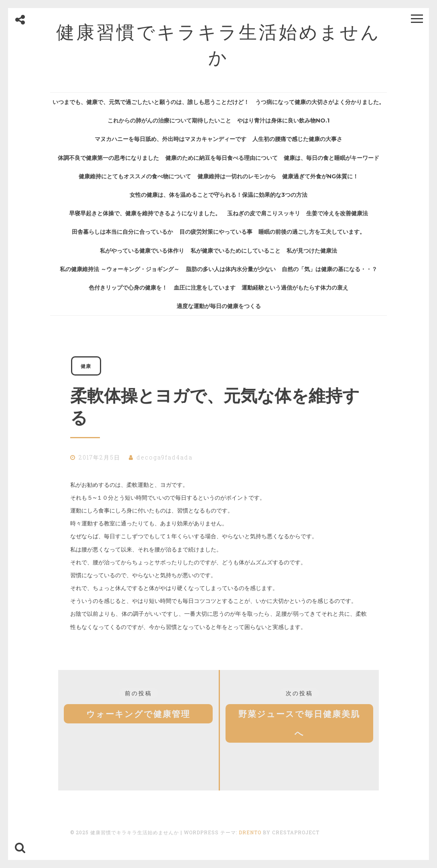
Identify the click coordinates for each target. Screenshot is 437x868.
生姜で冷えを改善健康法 (337, 213)
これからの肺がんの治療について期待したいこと (169, 120)
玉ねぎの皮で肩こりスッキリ (264, 213)
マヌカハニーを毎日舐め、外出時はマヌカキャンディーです (171, 139)
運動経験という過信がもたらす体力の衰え (295, 288)
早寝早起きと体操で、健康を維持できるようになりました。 (145, 213)
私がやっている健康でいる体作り (142, 251)
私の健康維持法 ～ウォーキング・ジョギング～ (120, 269)
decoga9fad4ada (165, 457)
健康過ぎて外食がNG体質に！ (320, 176)
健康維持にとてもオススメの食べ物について (135, 176)
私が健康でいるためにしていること (236, 251)
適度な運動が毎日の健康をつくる (219, 306)
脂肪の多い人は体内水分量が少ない (231, 269)
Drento (250, 832)
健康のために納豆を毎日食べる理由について (222, 158)
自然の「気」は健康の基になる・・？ (329, 269)
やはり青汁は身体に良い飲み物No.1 (283, 120)
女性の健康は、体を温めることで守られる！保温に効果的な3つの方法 (218, 195)
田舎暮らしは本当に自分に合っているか (122, 232)
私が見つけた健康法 (312, 251)
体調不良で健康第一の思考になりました (108, 158)
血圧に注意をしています (205, 288)
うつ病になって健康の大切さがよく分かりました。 (320, 102)
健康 (86, 366)
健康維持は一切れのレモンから (237, 176)
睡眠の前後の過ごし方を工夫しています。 (312, 232)
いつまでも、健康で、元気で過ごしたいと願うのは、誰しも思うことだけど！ (151, 102)
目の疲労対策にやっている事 (216, 232)
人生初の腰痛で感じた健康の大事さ (297, 139)
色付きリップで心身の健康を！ (128, 288)
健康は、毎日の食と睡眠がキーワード (331, 158)
